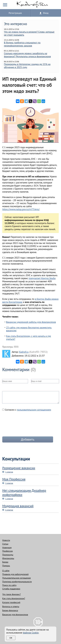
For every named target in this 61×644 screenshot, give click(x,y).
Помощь (6, 566)
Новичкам (7, 548)
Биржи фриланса (10, 610)
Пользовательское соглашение (17, 578)
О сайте (6, 571)
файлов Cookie (31, 633)
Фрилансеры (8, 558)
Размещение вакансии (19, 468)
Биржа (5, 562)
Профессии (7, 551)
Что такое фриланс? (12, 594)
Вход (46, 13)
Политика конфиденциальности (17, 582)
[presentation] (25, 425)
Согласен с (27, 410)
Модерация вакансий (18, 506)
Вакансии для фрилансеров (15, 615)
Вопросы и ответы (11, 606)
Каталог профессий (11, 602)
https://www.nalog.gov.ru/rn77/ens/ (21, 209)
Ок (11, 638)
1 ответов (9, 472)
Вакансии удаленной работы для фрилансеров (31, 322)
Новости (6, 540)
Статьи (5, 544)
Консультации (16, 459)
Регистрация (15, 13)
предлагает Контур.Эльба (42, 278)
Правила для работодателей (15, 574)
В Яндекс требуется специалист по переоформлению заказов (22, 44)
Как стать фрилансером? (14, 598)
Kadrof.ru (24, 352)
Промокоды (8, 555)
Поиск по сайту (9, 585)
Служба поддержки (11, 589)
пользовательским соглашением (34, 410)
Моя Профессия (14, 479)
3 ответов (9, 483)
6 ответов (9, 510)
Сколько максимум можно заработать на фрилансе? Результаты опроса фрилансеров (27, 55)
